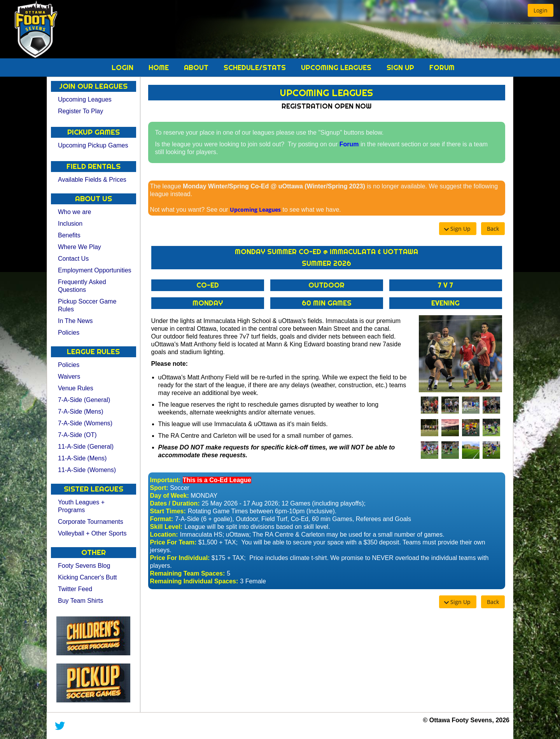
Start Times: (168, 511)
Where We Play (80, 247)
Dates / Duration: (175, 503)
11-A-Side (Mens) (82, 458)
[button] (541, 10)
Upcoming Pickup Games (93, 145)
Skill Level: (166, 527)
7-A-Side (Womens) (85, 423)
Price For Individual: (180, 558)
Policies (69, 333)
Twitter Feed (75, 589)
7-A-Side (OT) (77, 435)
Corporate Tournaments (91, 522)
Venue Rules (76, 388)
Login (123, 68)
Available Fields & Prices (92, 180)
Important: (165, 480)
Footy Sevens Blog (84, 566)
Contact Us (73, 259)
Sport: (159, 488)
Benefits (69, 235)
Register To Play (80, 111)
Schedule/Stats (256, 68)
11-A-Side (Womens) (87, 470)
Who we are (74, 212)
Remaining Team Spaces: (188, 573)
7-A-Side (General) (84, 400)
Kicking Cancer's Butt (87, 577)
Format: (162, 519)
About (197, 68)
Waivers (69, 377)
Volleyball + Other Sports (92, 533)
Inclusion (70, 224)
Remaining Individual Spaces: (194, 581)
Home (160, 68)
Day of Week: (170, 496)
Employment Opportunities (95, 270)
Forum (442, 68)
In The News (75, 321)
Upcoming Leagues (337, 68)
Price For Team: (173, 542)
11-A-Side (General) (86, 447)
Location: (164, 535)
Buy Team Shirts (80, 601)
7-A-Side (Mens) (80, 412)
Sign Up (401, 68)
